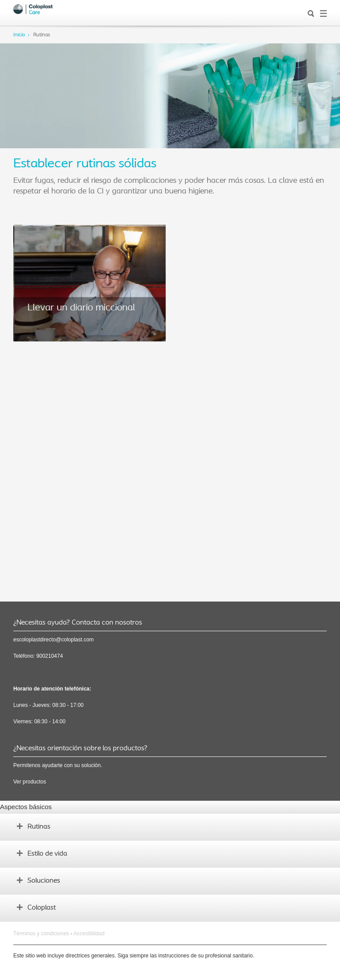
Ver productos (30, 782)
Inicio (19, 35)
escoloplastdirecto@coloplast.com (54, 640)
